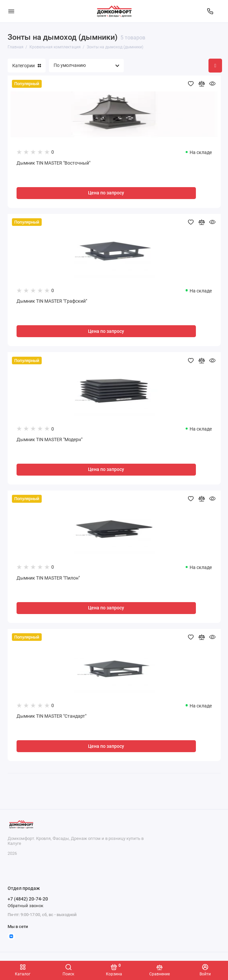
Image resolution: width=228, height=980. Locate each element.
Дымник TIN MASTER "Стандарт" (51, 716)
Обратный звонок (25, 906)
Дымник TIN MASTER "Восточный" (53, 163)
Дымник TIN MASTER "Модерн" (49, 440)
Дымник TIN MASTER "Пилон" (48, 578)
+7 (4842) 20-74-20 (28, 899)
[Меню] (11, 11)
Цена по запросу (106, 193)
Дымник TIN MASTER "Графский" (52, 301)
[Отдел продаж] (210, 11)
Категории (27, 66)
